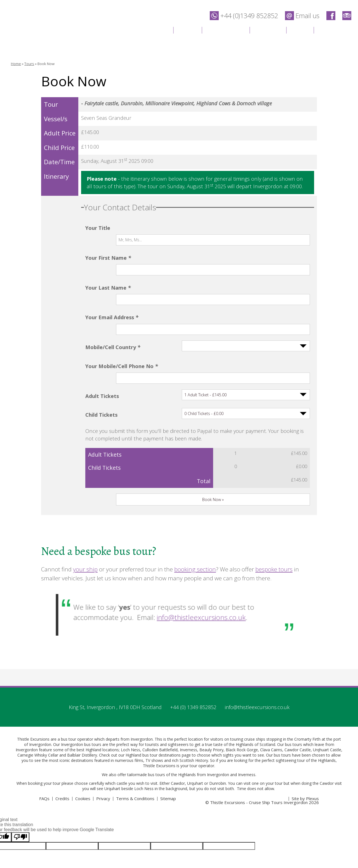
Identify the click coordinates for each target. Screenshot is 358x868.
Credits (62, 745)
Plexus (312, 745)
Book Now (46, 64)
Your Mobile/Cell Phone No (122, 322)
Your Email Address (112, 284)
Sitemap (168, 745)
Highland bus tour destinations (153, 702)
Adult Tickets (102, 341)
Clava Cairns (271, 697)
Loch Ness (130, 697)
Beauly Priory (211, 697)
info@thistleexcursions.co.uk (194, 563)
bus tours (156, 722)
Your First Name (108, 246)
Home (158, 29)
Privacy (103, 745)
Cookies (83, 745)
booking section (195, 516)
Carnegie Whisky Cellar (38, 702)
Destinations (226, 29)
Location (268, 29)
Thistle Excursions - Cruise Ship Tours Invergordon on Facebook (331, 15)
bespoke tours (274, 516)
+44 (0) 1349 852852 (193, 654)
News (300, 29)
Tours (187, 29)
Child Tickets (101, 360)
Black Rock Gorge (242, 697)
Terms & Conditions (135, 745)
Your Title (98, 228)
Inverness (189, 697)
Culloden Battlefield (160, 697)
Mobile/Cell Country (113, 303)
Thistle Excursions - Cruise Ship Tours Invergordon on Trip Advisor (347, 15)
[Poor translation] (20, 784)
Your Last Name (108, 265)
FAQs (44, 745)
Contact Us (335, 29)
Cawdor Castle (298, 697)
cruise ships (255, 686)
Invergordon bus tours (81, 691)
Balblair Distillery (82, 702)
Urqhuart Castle (327, 697)
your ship (85, 516)
